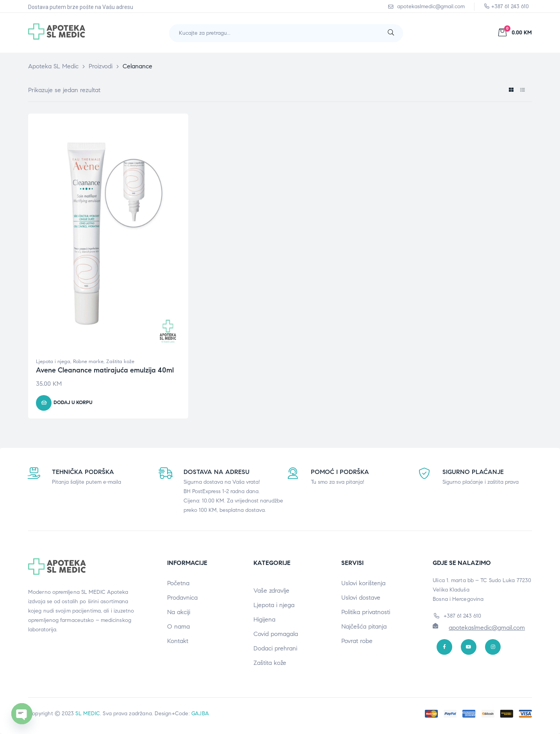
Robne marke (88, 362)
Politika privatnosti (366, 612)
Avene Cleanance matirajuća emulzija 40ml (105, 370)
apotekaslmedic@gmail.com (487, 628)
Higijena (264, 619)
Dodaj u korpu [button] (73, 403)
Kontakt (178, 641)
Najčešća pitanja (364, 626)
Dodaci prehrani (275, 648)
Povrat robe (357, 641)
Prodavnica (182, 598)
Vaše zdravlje (271, 591)
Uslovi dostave (361, 598)
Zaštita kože (120, 362)
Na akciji (179, 612)
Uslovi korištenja (363, 583)
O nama (178, 626)
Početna (178, 583)
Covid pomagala (276, 634)
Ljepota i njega (53, 362)
